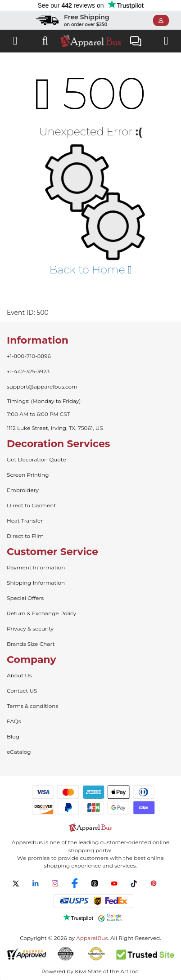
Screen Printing (28, 475)
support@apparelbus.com (42, 387)
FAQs (14, 721)
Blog (13, 736)
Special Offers (25, 598)
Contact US (22, 691)
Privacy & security (30, 629)
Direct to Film (25, 536)
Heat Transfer (25, 521)
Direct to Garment (31, 505)
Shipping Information (36, 583)
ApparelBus (92, 938)
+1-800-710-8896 (29, 356)
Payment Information (36, 567)
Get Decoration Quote (36, 459)
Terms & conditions (32, 706)
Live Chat (136, 42)
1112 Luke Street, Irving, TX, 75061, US (55, 428)
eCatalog (19, 752)
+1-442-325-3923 (28, 371)
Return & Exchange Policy (41, 613)
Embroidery (23, 490)
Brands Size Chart (31, 644)
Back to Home (90, 270)
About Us (19, 675)
